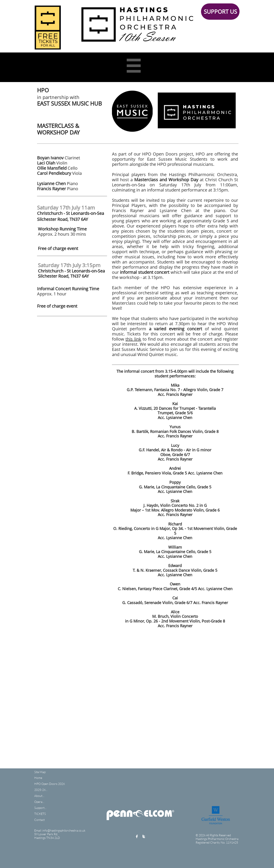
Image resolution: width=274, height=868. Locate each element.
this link (133, 339)
